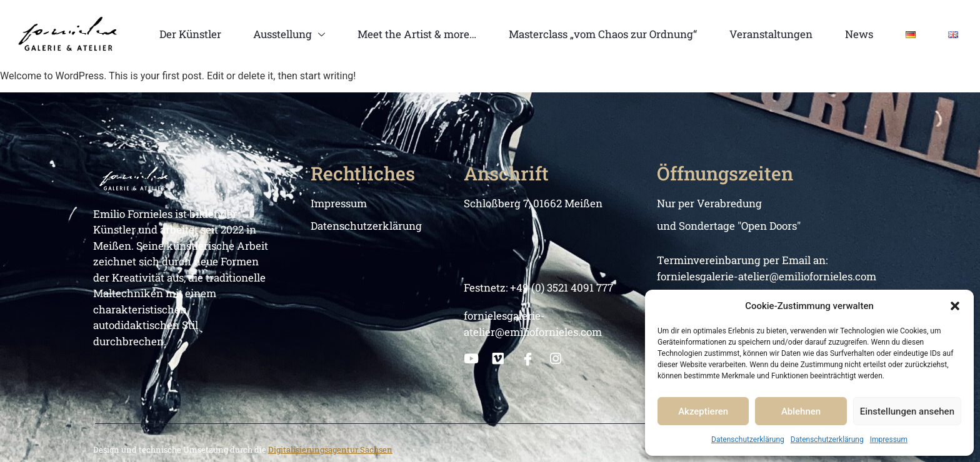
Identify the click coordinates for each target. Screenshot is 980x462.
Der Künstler (190, 34)
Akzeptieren (703, 411)
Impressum (889, 440)
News (859, 34)
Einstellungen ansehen (907, 411)
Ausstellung (289, 34)
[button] (955, 306)
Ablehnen (801, 411)
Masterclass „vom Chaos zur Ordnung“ (603, 34)
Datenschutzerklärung (748, 440)
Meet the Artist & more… (417, 34)
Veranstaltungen (771, 34)
